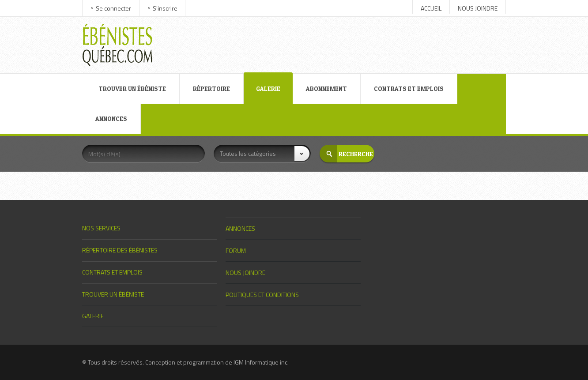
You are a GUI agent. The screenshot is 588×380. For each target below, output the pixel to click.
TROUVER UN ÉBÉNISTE (132, 88)
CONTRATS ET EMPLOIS (409, 88)
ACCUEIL (431, 8)
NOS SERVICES (101, 228)
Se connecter (113, 8)
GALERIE (268, 88)
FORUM (236, 250)
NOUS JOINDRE (478, 8)
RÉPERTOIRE (211, 88)
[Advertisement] (335, 37)
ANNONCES (111, 119)
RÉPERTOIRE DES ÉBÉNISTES (120, 250)
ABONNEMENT (326, 88)
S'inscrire (165, 8)
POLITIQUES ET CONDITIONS (262, 295)
